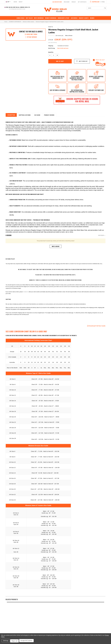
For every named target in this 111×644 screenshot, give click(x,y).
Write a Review (69, 36)
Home (6, 22)
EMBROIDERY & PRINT (64, 18)
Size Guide (41, 115)
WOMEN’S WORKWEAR (51, 18)
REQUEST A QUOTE (84, 18)
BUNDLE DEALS (21, 18)
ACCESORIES (74, 18)
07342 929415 (31, 37)
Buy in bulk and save (63, 48)
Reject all (15, 641)
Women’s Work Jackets (28, 22)
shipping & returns (27, 115)
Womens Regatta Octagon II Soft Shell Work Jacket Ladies (50, 22)
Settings (6, 641)
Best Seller (29, 18)
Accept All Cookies (27, 641)
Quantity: (51, 52)
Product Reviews (54, 115)
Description (12, 115)
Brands (92, 18)
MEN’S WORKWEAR (39, 18)
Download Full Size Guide (96, 326)
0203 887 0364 (57, 2)
